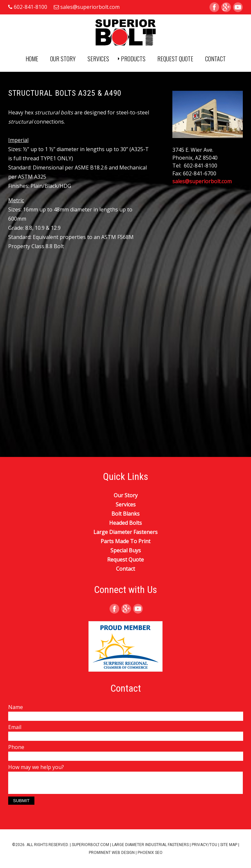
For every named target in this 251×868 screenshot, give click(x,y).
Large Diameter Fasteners (126, 532)
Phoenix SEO (150, 853)
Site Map (229, 845)
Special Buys (126, 550)
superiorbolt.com (90, 845)
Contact (215, 59)
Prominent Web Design (112, 853)
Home (32, 59)
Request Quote (175, 59)
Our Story (63, 59)
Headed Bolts (126, 523)
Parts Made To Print (126, 541)
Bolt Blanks (126, 514)
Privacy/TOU (204, 845)
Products (133, 59)
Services (98, 59)
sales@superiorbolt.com (90, 7)
